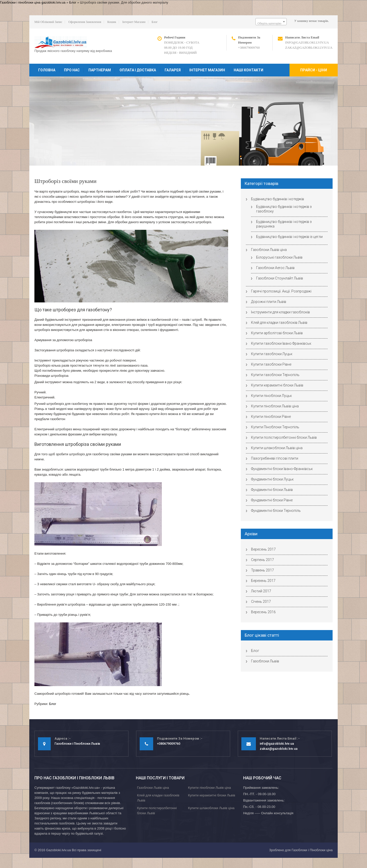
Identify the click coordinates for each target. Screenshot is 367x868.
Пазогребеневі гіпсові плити (275, 458)
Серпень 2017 (263, 560)
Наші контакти (248, 70)
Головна (47, 70)
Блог (73, 2)
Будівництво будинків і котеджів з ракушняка (284, 224)
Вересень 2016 (263, 612)
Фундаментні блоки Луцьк (272, 479)
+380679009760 (249, 48)
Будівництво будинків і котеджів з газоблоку (284, 209)
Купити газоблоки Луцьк (272, 354)
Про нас (72, 70)
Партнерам (100, 70)
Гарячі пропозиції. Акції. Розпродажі (281, 291)
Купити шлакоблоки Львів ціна (277, 448)
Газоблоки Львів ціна (269, 250)
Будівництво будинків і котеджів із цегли (289, 237)
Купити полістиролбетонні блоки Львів (284, 437)
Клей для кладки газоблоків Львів (279, 323)
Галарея (173, 70)
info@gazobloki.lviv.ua (307, 42)
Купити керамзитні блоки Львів (277, 385)
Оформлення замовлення (85, 22)
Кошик (112, 22)
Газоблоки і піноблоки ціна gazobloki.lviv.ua (33, 2)
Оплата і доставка (138, 70)
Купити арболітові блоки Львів (277, 333)
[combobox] (271, 22)
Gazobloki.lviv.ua (58, 850)
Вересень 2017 (263, 549)
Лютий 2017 (261, 591)
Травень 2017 (263, 570)
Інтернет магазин (134, 22)
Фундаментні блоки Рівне (272, 500)
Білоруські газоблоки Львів (279, 257)
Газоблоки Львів (265, 661)
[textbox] (271, 23)
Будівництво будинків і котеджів (278, 199)
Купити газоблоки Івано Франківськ (281, 343)
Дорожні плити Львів (269, 302)
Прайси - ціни (314, 70)
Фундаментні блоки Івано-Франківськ (282, 469)
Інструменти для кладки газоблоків (280, 312)
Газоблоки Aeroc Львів (275, 268)
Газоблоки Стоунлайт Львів (280, 278)
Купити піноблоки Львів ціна (275, 406)
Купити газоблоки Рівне (271, 364)
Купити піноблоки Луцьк (271, 396)
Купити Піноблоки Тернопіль (275, 427)
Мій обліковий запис (48, 22)
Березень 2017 (263, 581)
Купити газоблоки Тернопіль (275, 375)
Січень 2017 (261, 602)
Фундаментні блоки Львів (272, 490)
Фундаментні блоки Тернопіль (276, 511)
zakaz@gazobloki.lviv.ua (309, 48)
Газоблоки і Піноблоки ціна (312, 850)
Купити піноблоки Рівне (271, 417)
